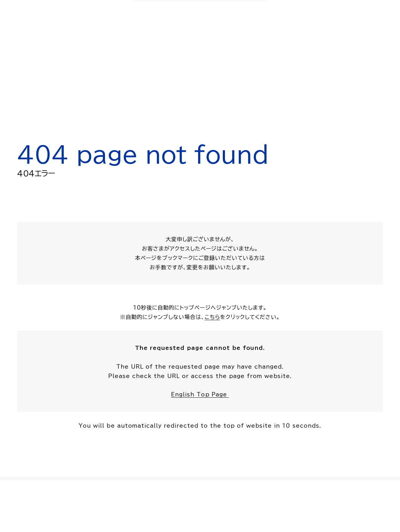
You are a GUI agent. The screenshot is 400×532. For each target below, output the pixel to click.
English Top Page (200, 395)
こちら (212, 317)
